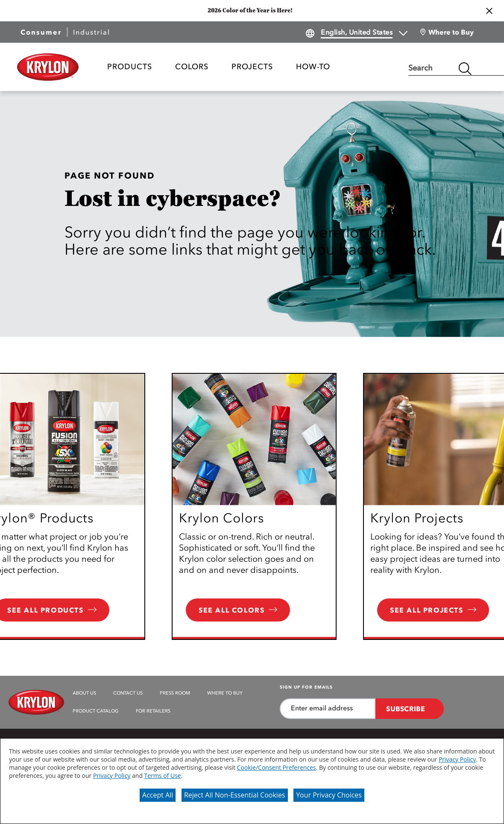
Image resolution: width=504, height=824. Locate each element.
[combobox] (431, 69)
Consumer (41, 32)
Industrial (92, 32)
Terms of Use (163, 776)
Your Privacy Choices (329, 795)
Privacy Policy (457, 759)
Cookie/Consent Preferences (277, 767)
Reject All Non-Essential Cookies (235, 795)
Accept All (158, 795)
